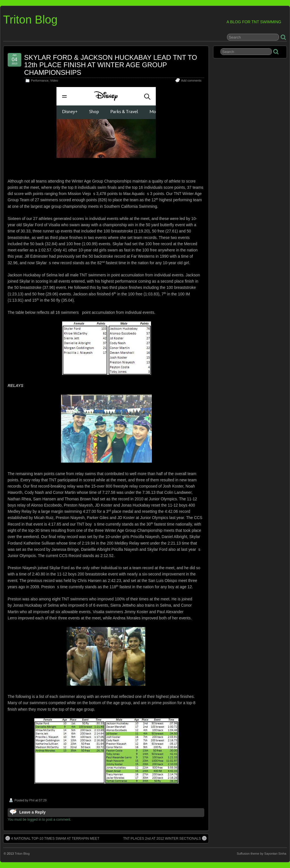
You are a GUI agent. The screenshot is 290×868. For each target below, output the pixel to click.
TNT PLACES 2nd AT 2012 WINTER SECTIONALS (165, 838)
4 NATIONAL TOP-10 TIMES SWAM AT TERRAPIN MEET (52, 838)
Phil (32, 800)
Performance (40, 81)
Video (54, 81)
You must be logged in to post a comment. (39, 820)
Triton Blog (30, 20)
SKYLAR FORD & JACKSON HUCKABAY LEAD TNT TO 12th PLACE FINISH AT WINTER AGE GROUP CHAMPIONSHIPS (111, 65)
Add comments (191, 81)
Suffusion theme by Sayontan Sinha (261, 854)
